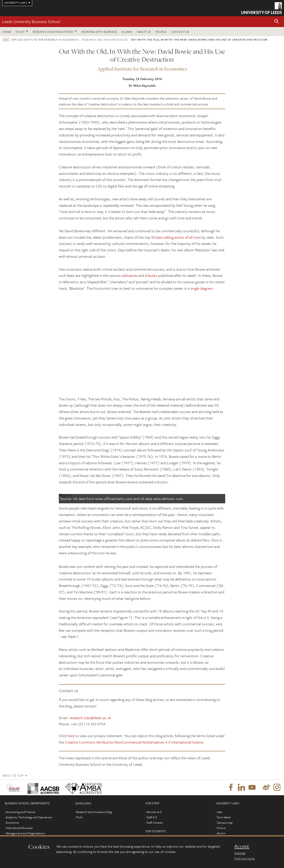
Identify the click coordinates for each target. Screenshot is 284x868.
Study (20, 32)
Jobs (219, 812)
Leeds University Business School (31, 21)
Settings (240, 853)
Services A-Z (154, 812)
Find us (221, 828)
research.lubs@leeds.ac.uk (90, 718)
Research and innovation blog (105, 39)
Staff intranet (155, 823)
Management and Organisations (25, 833)
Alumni (127, 32)
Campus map (225, 823)
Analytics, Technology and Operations (29, 817)
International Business (19, 828)
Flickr (79, 817)
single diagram (202, 288)
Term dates (224, 817)
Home (7, 32)
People (161, 32)
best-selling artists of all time (178, 237)
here (71, 736)
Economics (12, 823)
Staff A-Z (152, 817)
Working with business (99, 32)
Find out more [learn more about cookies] (245, 858)
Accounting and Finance (20, 812)
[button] (277, 22)
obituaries (129, 275)
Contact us (180, 32)
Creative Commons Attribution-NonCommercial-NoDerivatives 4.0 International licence (134, 742)
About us (144, 32)
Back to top (13, 775)
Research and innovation (53, 32)
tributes (151, 275)
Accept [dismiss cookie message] (242, 846)
